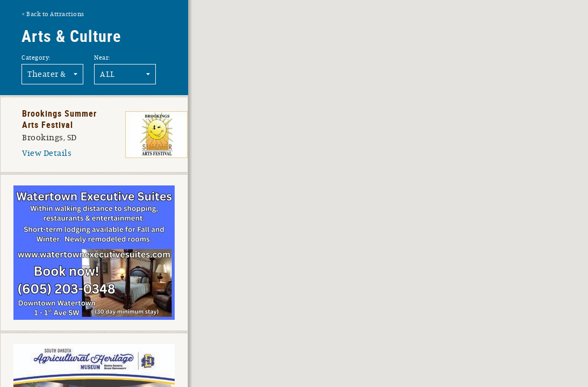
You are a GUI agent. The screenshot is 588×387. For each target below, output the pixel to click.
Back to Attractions (55, 14)
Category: (36, 58)
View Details (47, 153)
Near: (102, 58)
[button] (434, 304)
